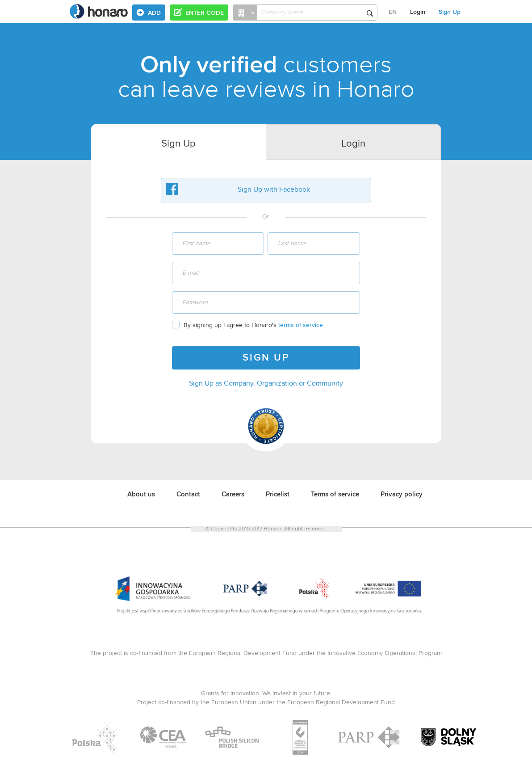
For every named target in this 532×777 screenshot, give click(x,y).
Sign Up (450, 12)
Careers (233, 494)
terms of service (301, 325)
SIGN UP (266, 358)
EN (393, 12)
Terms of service (335, 494)
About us (141, 494)
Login (418, 12)
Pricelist (278, 494)
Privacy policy (402, 494)
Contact (188, 494)
